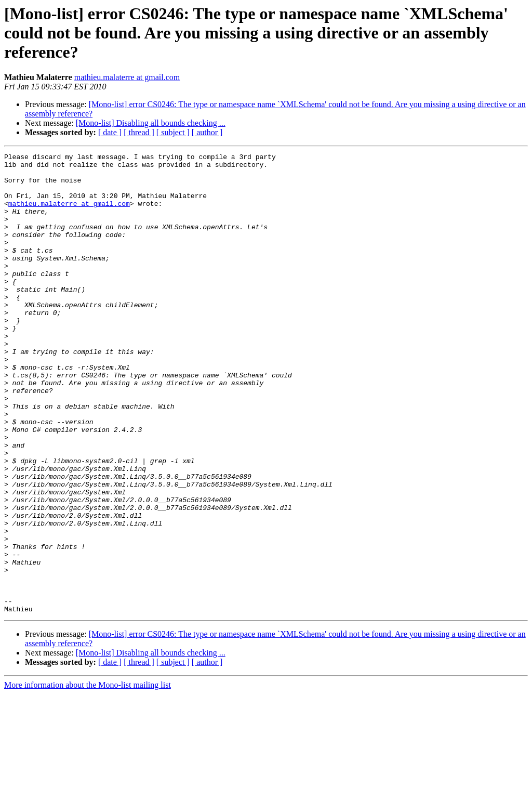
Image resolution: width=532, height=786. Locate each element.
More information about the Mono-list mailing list (88, 777)
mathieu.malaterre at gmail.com (127, 77)
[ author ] (207, 132)
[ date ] (110, 132)
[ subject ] (173, 132)
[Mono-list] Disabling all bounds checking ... (151, 123)
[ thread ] (139, 132)
